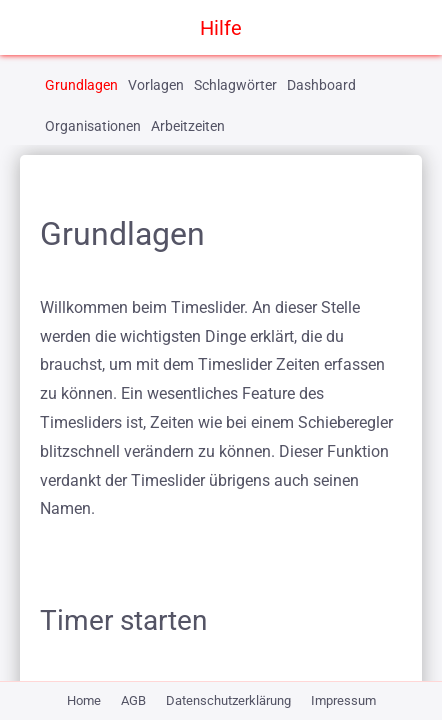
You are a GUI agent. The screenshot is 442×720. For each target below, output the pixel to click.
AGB (133, 700)
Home (84, 700)
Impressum (343, 700)
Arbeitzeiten (188, 126)
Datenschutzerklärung (228, 700)
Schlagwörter (235, 85)
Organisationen (93, 126)
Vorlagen (156, 85)
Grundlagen (81, 85)
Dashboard (321, 85)
